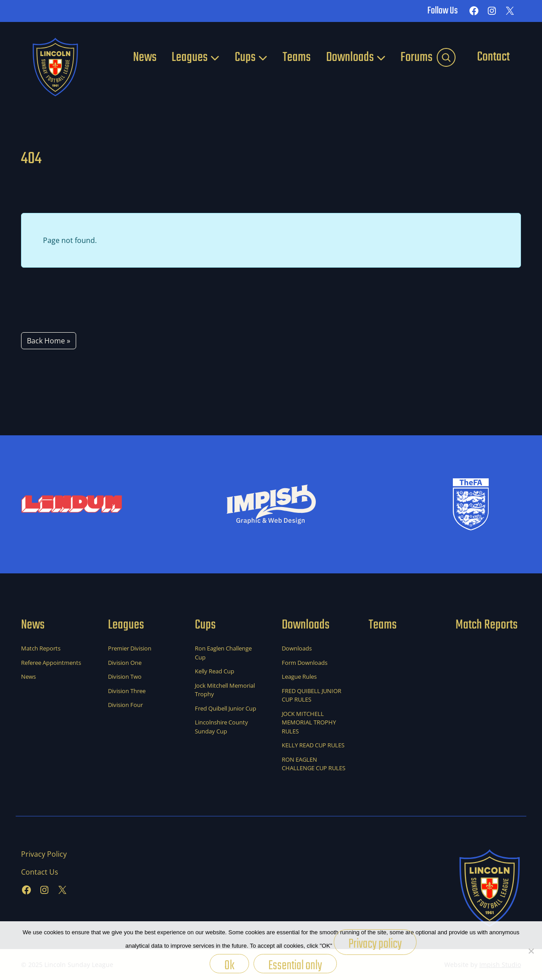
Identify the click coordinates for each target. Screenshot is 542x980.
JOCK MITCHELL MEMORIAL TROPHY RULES (309, 722)
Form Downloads (305, 663)
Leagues (190, 57)
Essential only (295, 964)
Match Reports (41, 648)
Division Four (125, 705)
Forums (417, 57)
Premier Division (130, 648)
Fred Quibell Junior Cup (226, 708)
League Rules (299, 676)
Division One (125, 663)
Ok (229, 964)
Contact (493, 57)
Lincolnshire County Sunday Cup (222, 727)
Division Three (127, 691)
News (145, 57)
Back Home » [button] (49, 341)
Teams (297, 57)
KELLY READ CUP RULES (313, 745)
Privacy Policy (44, 854)
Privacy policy (375, 944)
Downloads (350, 57)
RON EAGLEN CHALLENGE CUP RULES (314, 764)
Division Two (125, 676)
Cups (245, 57)
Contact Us (40, 872)
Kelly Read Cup (215, 671)
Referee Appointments (51, 663)
